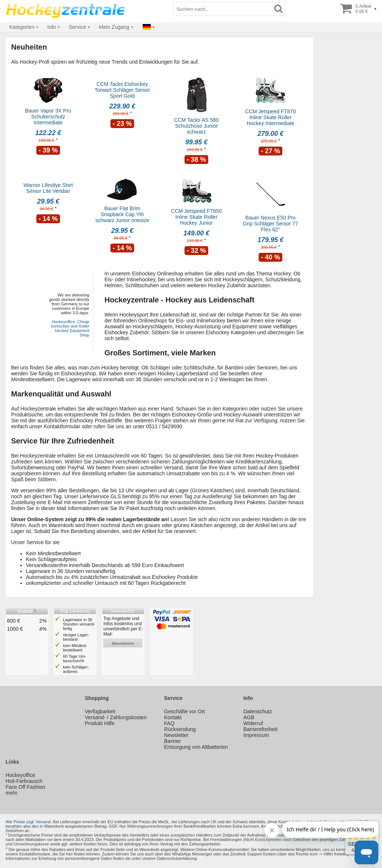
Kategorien (22, 27)
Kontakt (173, 717)
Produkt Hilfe (100, 723)
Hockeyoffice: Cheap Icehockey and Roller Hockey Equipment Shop (70, 328)
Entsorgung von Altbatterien (196, 747)
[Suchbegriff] (223, 9)
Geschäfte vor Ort (185, 711)
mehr (11, 793)
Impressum (256, 735)
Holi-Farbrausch (24, 781)
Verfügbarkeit (100, 711)
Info (52, 27)
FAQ (169, 723)
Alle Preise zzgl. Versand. (29, 822)
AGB (249, 717)
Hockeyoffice (20, 775)
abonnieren (123, 643)
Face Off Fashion (25, 787)
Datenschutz (258, 711)
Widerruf (253, 723)
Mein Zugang (114, 27)
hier (69, 854)
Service (78, 27)
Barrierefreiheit (260, 729)
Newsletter (176, 735)
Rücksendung (180, 729)
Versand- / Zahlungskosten (116, 717)
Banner (172, 741)
